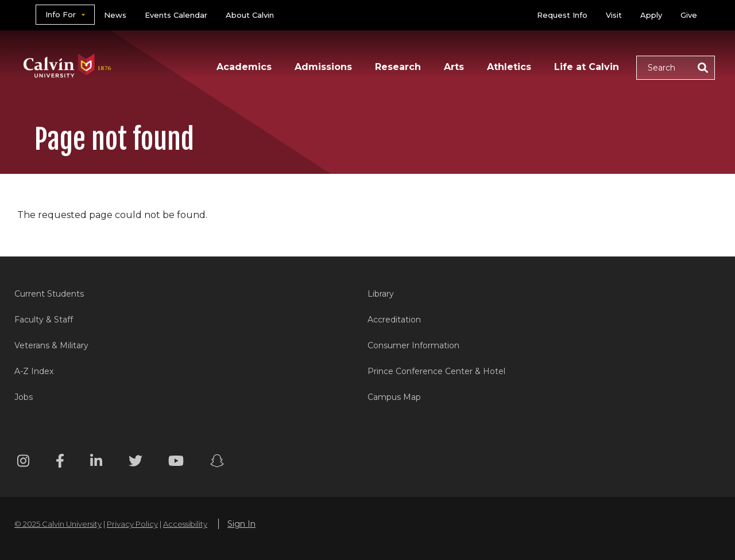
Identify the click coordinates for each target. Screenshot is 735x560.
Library (381, 294)
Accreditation (394, 320)
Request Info (562, 15)
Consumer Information (413, 345)
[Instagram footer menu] (23, 463)
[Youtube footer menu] (176, 463)
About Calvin (250, 15)
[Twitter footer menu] (136, 463)
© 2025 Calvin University (58, 524)
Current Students (49, 294)
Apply (651, 15)
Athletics (509, 67)
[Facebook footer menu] (60, 463)
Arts (454, 67)
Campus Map (394, 397)
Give (689, 15)
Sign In (241, 524)
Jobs (24, 397)
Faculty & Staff (44, 320)
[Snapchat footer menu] (217, 463)
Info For (61, 14)
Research (398, 67)
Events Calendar (176, 15)
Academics (244, 67)
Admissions (323, 67)
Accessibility (185, 524)
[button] (676, 68)
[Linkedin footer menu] (96, 463)
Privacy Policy (132, 524)
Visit (614, 15)
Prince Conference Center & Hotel (436, 371)
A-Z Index (34, 371)
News (115, 15)
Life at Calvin (587, 67)
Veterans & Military (51, 345)
